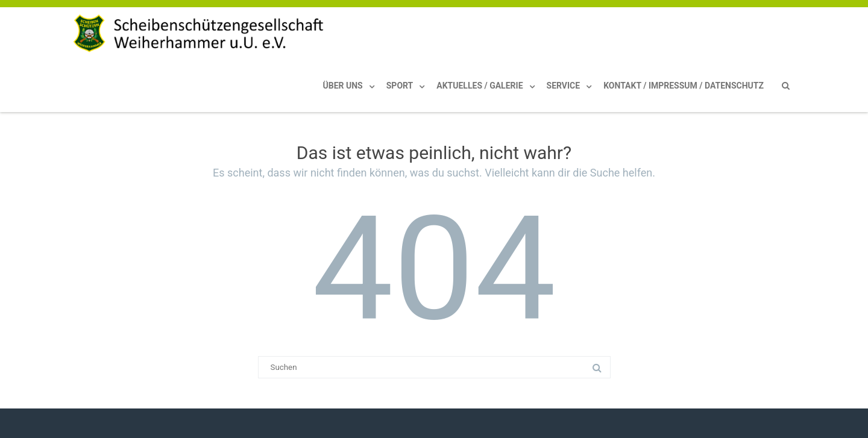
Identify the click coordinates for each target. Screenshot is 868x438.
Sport (400, 86)
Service (564, 86)
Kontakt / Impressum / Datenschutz (684, 86)
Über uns (343, 86)
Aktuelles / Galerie (480, 86)
